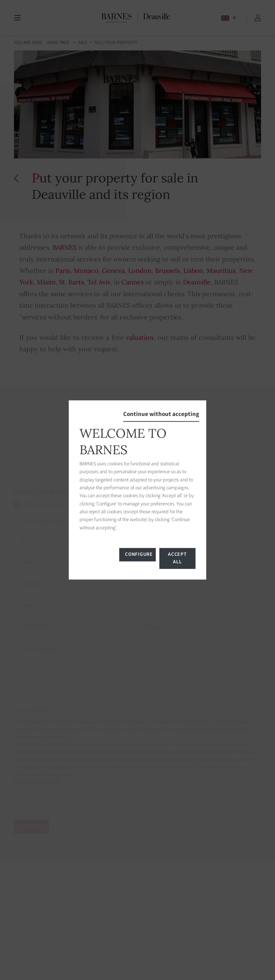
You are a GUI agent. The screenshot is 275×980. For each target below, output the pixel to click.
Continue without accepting (161, 414)
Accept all (177, 558)
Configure (139, 555)
